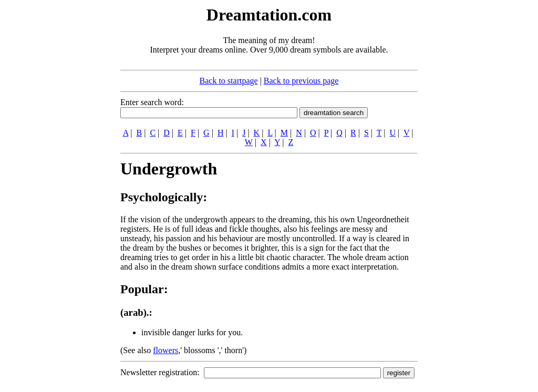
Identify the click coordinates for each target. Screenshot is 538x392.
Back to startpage (229, 81)
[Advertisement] (56, 162)
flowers (165, 350)
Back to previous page (301, 81)
